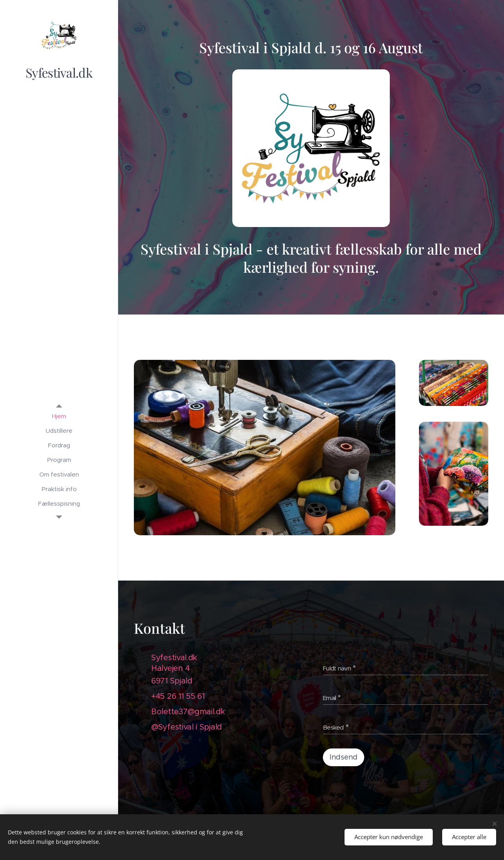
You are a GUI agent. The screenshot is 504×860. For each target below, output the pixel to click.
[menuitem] (59, 416)
